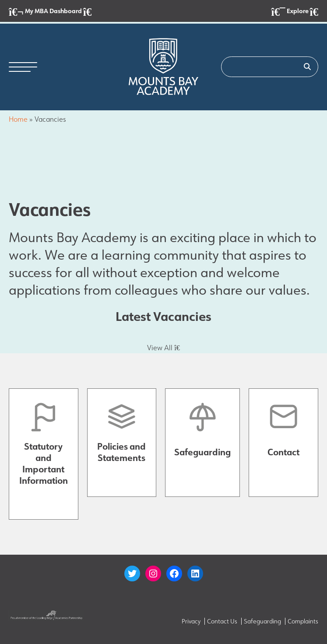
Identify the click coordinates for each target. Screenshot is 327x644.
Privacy (191, 621)
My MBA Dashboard (50, 12)
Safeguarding (262, 621)
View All (163, 348)
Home (18, 119)
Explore (295, 12)
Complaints (303, 621)
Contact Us (222, 621)
